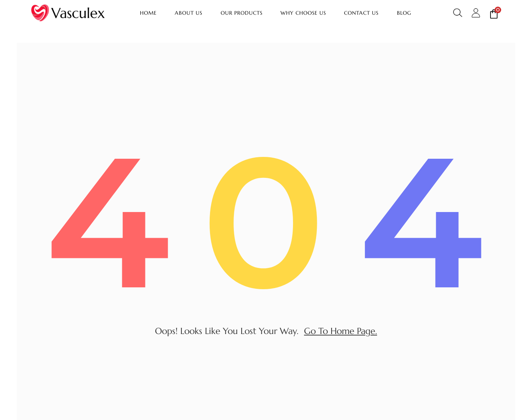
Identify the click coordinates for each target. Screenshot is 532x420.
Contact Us (361, 13)
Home (148, 13)
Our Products (242, 13)
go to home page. (341, 333)
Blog (404, 13)
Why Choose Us (303, 13)
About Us (189, 13)
